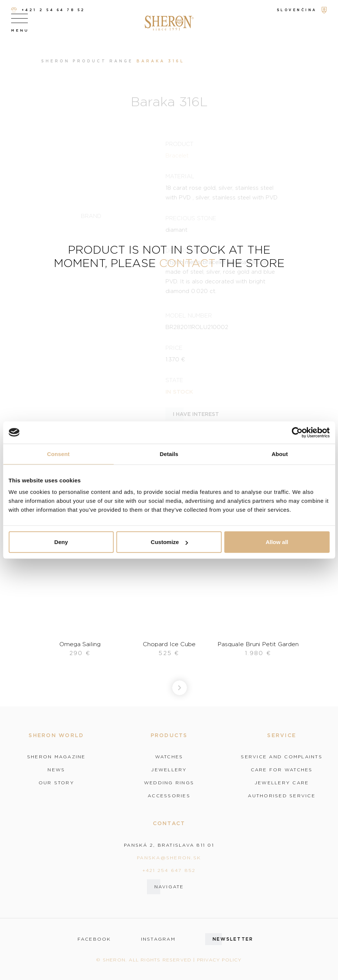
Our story (56, 783)
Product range (103, 61)
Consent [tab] (58, 454)
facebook (94, 939)
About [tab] (280, 454)
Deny (61, 542)
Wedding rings (169, 783)
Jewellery (169, 770)
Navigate (169, 887)
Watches (169, 757)
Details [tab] (169, 454)
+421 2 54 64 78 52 (48, 10)
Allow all (277, 542)
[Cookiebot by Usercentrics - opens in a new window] (297, 432)
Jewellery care (282, 783)
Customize (169, 542)
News (56, 770)
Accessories (169, 796)
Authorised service (282, 796)
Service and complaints (282, 757)
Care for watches (282, 770)
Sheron (55, 61)
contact (187, 263)
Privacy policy (219, 960)
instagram (158, 939)
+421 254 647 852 (169, 870)
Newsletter (233, 939)
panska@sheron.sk (169, 858)
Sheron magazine (56, 757)
